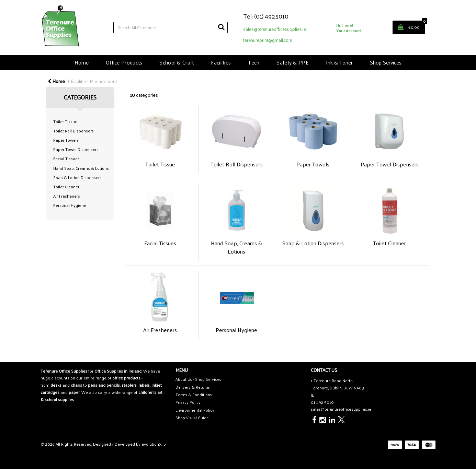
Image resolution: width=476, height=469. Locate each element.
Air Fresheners (67, 196)
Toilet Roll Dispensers (73, 131)
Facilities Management (94, 81)
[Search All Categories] (171, 28)
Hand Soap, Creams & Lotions (81, 168)
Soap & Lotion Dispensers (77, 177)
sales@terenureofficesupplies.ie (275, 29)
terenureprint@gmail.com (268, 40)
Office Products (124, 62)
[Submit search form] (221, 27)
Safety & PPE (292, 62)
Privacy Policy (188, 402)
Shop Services (386, 62)
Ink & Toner (339, 62)
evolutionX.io (154, 444)
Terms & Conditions (194, 395)
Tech (254, 62)
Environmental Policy (195, 410)
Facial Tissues (66, 159)
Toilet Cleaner (66, 187)
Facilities (221, 62)
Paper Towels (66, 140)
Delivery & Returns (193, 387)
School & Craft (177, 62)
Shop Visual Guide (192, 418)
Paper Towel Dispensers (76, 149)
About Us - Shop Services (198, 379)
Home (82, 62)
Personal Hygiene (70, 205)
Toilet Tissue (65, 121)
